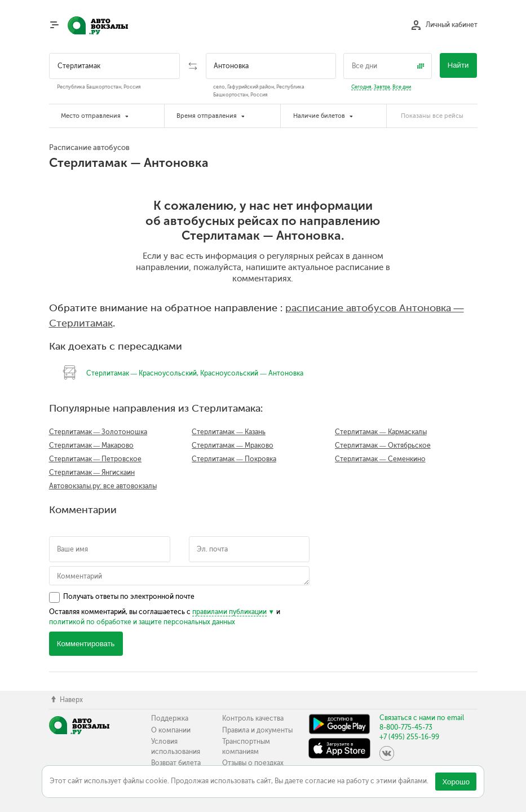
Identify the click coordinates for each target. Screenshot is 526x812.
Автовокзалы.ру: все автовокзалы (103, 486)
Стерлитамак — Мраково (233, 445)
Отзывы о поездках (253, 763)
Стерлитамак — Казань (229, 432)
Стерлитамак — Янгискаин (92, 473)
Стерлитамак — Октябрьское (383, 445)
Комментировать (86, 644)
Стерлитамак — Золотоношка (98, 432)
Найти (458, 65)
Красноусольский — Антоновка (252, 373)
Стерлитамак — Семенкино (380, 459)
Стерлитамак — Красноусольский (142, 373)
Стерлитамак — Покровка (234, 459)
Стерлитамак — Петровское (96, 459)
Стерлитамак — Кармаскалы (381, 432)
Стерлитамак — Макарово (92, 445)
